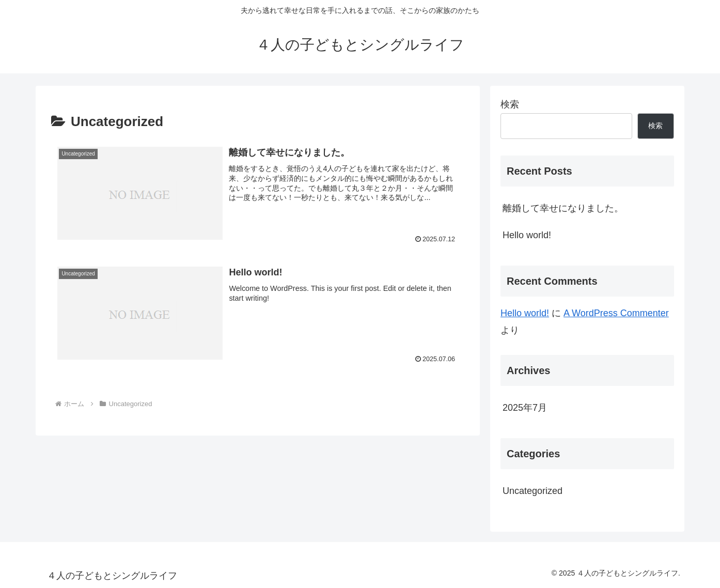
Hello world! (527, 235)
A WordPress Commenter (616, 313)
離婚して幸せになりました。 (563, 208)
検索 (510, 104)
